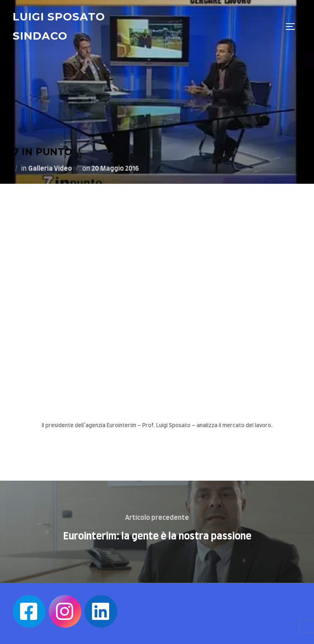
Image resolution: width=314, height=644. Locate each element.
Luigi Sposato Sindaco (59, 26)
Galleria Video (50, 169)
